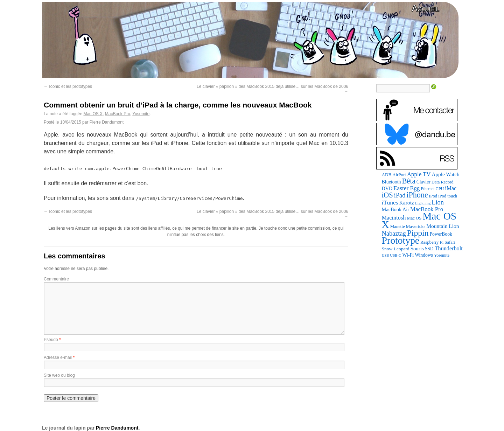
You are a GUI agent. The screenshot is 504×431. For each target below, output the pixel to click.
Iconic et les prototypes (68, 86)
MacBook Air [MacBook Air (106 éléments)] (395, 209)
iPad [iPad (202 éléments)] (400, 195)
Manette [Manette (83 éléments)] (398, 227)
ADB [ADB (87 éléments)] (387, 175)
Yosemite (141, 114)
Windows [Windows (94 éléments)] (424, 255)
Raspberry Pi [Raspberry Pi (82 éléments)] (432, 242)
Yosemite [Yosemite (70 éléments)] (442, 255)
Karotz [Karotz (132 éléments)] (406, 203)
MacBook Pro (118, 114)
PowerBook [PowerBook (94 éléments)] (441, 234)
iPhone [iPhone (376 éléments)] (417, 195)
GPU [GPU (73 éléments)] (440, 189)
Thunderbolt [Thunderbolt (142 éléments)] (449, 248)
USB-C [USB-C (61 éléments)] (395, 255)
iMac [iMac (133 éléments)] (451, 188)
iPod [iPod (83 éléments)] (433, 196)
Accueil (426, 8)
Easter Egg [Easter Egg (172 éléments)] (407, 188)
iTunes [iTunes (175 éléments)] (390, 202)
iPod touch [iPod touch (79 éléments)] (448, 196)
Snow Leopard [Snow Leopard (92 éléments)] (396, 249)
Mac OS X (93, 114)
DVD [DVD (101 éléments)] (387, 188)
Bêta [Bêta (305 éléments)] (408, 181)
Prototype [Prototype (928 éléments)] (401, 240)
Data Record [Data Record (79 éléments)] (443, 182)
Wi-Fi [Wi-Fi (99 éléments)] (408, 255)
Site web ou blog (59, 375)
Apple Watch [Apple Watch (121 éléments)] (446, 174)
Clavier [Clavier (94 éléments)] (423, 182)
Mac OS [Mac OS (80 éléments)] (414, 218)
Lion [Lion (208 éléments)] (438, 202)
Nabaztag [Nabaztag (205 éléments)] (394, 234)
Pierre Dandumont (107, 122)
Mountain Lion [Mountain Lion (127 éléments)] (443, 226)
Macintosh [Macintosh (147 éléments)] (394, 218)
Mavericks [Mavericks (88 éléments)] (416, 226)
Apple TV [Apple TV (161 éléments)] (419, 174)
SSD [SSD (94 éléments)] (429, 249)
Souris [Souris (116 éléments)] (417, 249)
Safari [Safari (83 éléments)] (450, 242)
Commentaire (56, 279)
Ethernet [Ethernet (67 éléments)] (428, 189)
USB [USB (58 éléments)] (386, 255)
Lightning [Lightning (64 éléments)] (423, 203)
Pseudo (51, 340)
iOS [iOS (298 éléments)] (387, 195)
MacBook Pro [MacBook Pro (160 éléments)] (427, 209)
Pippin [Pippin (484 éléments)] (418, 233)
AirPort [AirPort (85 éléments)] (399, 175)
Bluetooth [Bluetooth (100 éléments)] (391, 182)
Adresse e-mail (58, 357)
